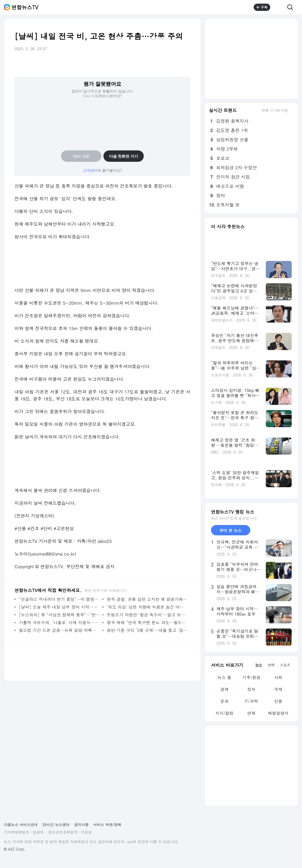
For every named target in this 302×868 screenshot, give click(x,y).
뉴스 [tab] (259, 665)
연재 (251, 713)
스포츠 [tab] (285, 665)
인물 (278, 701)
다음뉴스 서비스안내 (21, 825)
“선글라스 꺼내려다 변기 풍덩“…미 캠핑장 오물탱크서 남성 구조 (59, 599)
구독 (262, 7)
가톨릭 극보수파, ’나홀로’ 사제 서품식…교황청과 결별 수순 (59, 622)
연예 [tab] (271, 665)
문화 (224, 701)
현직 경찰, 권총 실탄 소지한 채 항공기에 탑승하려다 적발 (147, 599)
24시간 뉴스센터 (56, 825)
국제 (278, 689)
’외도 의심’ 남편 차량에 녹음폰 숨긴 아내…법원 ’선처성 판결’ (147, 607)
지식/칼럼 (225, 713)
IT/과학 (251, 701)
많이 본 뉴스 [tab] (231, 530)
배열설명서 (278, 713)
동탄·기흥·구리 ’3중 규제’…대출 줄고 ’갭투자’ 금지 (147, 630)
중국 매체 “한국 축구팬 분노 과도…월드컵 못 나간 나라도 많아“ (147, 622)
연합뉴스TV (25, 7)
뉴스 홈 (224, 677)
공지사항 (81, 825)
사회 (278, 677)
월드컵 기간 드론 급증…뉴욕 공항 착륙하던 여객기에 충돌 (59, 630)
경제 (224, 689)
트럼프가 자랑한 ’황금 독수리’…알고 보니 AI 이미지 (147, 615)
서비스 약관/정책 (107, 825)
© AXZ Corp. (15, 849)
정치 (251, 689)
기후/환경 (251, 677)
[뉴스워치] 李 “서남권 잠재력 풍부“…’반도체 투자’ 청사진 (59, 615)
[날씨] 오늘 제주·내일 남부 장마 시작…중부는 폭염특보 (59, 607)
